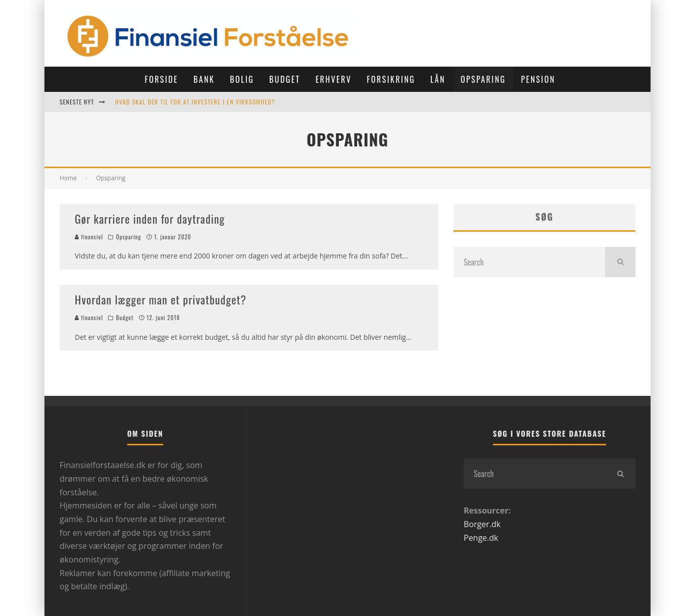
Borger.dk (482, 524)
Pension (538, 79)
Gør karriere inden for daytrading (150, 219)
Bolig (242, 79)
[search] (620, 262)
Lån (438, 79)
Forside (161, 79)
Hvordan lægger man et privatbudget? (161, 299)
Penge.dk (481, 538)
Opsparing (483, 79)
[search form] (529, 262)
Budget (285, 79)
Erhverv (334, 79)
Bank (204, 79)
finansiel (89, 237)
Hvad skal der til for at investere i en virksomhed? (195, 102)
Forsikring (391, 79)
